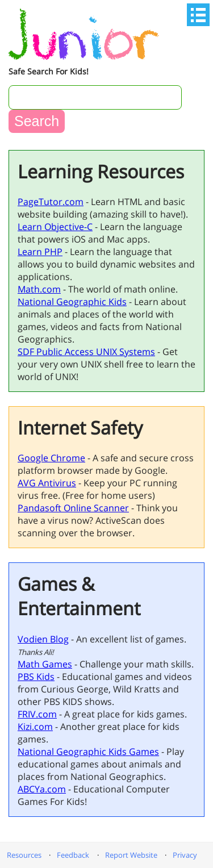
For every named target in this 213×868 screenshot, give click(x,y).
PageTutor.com (51, 202)
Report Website (131, 855)
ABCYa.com (42, 789)
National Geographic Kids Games (88, 752)
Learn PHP (40, 252)
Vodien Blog (43, 639)
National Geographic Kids (72, 302)
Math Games (45, 664)
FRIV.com (37, 714)
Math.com (39, 289)
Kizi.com (35, 727)
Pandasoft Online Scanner (73, 508)
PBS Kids (36, 677)
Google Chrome (51, 458)
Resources (24, 855)
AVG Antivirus (47, 483)
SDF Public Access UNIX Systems (86, 352)
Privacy (185, 855)
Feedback (73, 855)
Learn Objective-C (55, 227)
